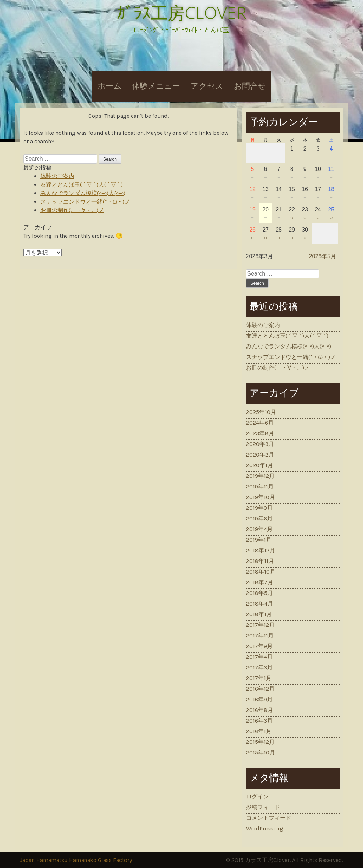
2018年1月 (259, 614)
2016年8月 (259, 710)
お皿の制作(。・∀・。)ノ (72, 210)
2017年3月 (259, 667)
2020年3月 (260, 444)
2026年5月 (323, 256)
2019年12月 (260, 476)
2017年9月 (259, 646)
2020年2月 (260, 455)
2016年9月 (259, 699)
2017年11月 (260, 635)
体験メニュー (156, 86)
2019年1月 (259, 540)
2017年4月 (259, 657)
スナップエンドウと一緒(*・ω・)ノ (85, 202)
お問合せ (250, 86)
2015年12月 (260, 742)
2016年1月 (259, 731)
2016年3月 (259, 721)
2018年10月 (261, 572)
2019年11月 (260, 486)
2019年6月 (259, 518)
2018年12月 (261, 550)
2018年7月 (259, 582)
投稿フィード (263, 807)
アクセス (207, 86)
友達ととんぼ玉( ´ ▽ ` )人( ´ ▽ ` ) (82, 185)
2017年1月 (259, 678)
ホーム (110, 86)
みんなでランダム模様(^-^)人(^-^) (83, 193)
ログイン (257, 797)
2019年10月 (261, 497)
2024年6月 (260, 423)
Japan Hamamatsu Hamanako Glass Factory (76, 860)
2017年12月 (260, 625)
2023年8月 (260, 433)
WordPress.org (265, 828)
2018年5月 (259, 593)
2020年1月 (259, 465)
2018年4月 (259, 604)
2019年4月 (259, 529)
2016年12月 (260, 689)
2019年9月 (259, 508)
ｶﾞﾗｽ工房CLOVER (181, 13)
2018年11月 (260, 561)
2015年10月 (261, 753)
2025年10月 (261, 412)
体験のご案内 (57, 176)
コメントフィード (269, 818)
